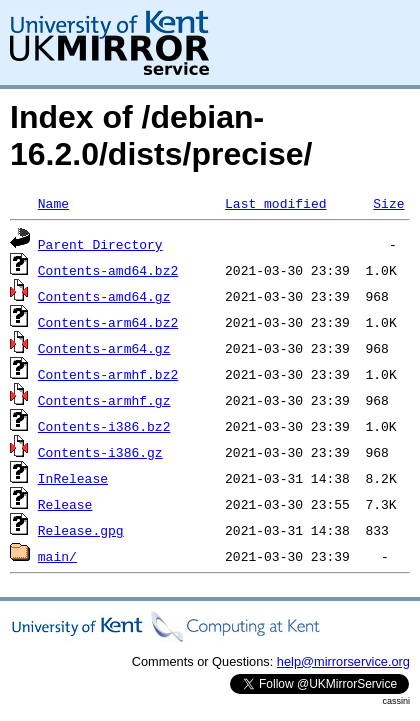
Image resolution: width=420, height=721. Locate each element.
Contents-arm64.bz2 (108, 322)
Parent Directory (100, 244)
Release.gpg (81, 530)
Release (65, 504)
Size (388, 203)
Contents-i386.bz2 (104, 426)
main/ (57, 556)
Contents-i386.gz (100, 452)
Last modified (275, 203)
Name (53, 203)
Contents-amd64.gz (104, 296)
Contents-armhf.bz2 (108, 374)
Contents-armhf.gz (104, 400)
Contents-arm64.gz (104, 348)
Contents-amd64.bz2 (108, 270)
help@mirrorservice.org (343, 661)
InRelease (73, 478)
